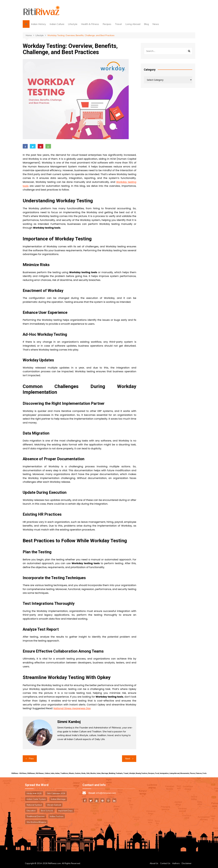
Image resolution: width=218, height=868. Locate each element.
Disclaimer (187, 863)
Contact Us (165, 863)
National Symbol (34, 805)
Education (31, 811)
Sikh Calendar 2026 (56, 793)
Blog (146, 24)
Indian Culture (57, 24)
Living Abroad (133, 24)
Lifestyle (73, 24)
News (156, 24)
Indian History (39, 24)
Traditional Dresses (36, 816)
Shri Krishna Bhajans (36, 822)
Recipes (107, 24)
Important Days (65, 811)
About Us (154, 863)
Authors (176, 863)
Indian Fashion (57, 816)
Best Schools (47, 811)
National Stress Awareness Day (72, 708)
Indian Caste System (36, 799)
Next (128, 759)
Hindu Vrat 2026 (34, 793)
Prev (31, 759)
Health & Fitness (90, 24)
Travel (118, 24)
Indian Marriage (58, 799)
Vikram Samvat (54, 805)
